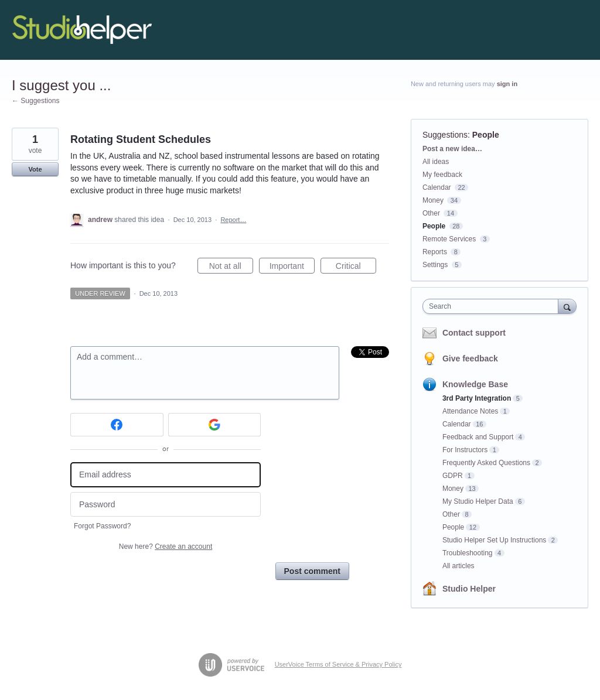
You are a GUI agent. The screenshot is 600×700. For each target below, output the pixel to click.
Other (431, 213)
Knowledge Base (475, 384)
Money (433, 200)
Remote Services (449, 239)
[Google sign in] (215, 425)
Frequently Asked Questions (486, 463)
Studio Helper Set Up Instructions (494, 540)
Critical (356, 268)
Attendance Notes (470, 411)
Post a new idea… (452, 149)
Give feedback (470, 358)
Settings (435, 265)
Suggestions (445, 135)
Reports (435, 252)
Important (292, 268)
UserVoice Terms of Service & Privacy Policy (338, 664)
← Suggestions (35, 101)
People (486, 135)
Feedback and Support (478, 437)
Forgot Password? (102, 526)
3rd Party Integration (477, 398)
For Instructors (465, 450)
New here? (166, 547)
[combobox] (493, 306)
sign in (507, 84)
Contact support (474, 333)
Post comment (312, 571)
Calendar (437, 187)
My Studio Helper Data (478, 501)
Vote (35, 169)
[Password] (166, 505)
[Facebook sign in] (117, 425)
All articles (458, 566)
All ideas (436, 162)
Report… (233, 220)
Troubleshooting (468, 553)
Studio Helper (469, 589)
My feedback (442, 175)
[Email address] (166, 475)
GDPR (453, 476)
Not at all (231, 268)
